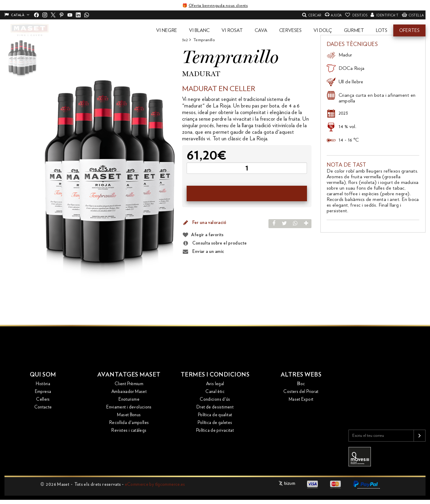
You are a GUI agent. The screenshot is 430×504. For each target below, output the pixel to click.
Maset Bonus (129, 415)
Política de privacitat (215, 431)
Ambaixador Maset (129, 392)
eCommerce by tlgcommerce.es (155, 484)
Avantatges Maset (129, 375)
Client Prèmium (129, 384)
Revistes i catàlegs (129, 431)
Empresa (43, 392)
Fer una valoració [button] (204, 223)
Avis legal (215, 384)
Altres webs (301, 375)
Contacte (43, 407)
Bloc (301, 384)
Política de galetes (215, 423)
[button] (167, 30)
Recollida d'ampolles (129, 423)
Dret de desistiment (215, 407)
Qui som (43, 375)
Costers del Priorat (301, 392)
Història (43, 384)
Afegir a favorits (207, 235)
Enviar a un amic (203, 252)
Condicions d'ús (215, 400)
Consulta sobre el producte (214, 243)
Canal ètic (215, 392)
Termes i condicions (215, 375)
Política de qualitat (215, 415)
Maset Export (301, 400)
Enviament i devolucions (129, 407)
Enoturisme (129, 400)
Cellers (43, 400)
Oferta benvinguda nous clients (218, 6)
